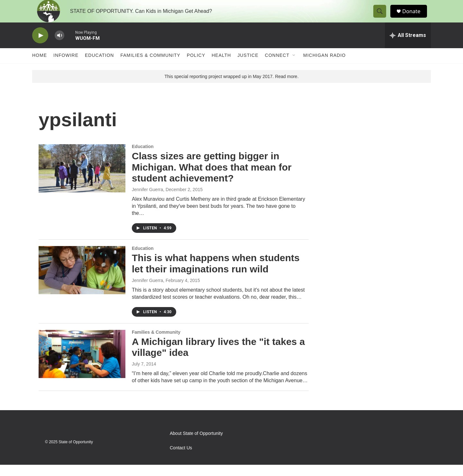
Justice (248, 67)
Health (221, 67)
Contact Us (181, 459)
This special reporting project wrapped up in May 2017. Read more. (231, 88)
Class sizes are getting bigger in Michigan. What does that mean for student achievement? (212, 178)
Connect (277, 67)
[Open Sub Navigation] (294, 67)
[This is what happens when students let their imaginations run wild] (82, 281)
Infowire (66, 67)
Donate (414, 17)
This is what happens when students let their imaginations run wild (216, 275)
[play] (40, 47)
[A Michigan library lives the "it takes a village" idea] (82, 365)
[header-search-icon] (382, 17)
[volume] (59, 47)
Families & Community (150, 67)
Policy (196, 67)
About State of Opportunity (196, 445)
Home (40, 67)
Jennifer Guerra (147, 201)
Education (99, 67)
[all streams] (408, 47)
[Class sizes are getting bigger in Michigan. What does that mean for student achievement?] (82, 180)
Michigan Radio (324, 67)
